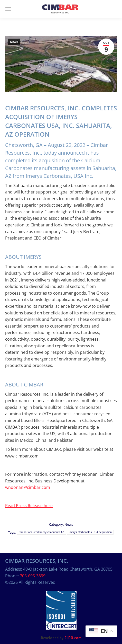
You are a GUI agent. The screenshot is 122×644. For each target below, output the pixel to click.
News (14, 42)
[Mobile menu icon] (8, 9)
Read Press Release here (29, 506)
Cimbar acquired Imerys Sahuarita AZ (41, 532)
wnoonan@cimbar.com (28, 487)
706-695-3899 (33, 576)
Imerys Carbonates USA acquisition (90, 532)
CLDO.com (73, 638)
